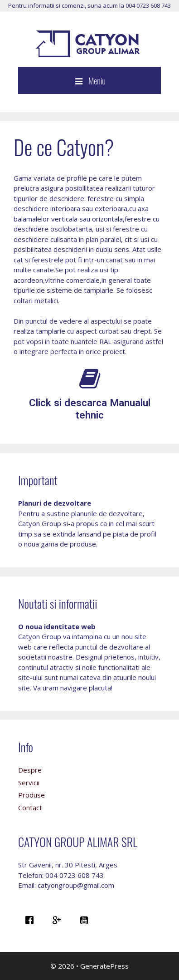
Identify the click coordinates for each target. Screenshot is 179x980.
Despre (30, 770)
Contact (30, 808)
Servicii (29, 783)
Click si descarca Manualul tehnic (90, 409)
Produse (31, 795)
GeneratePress (104, 966)
